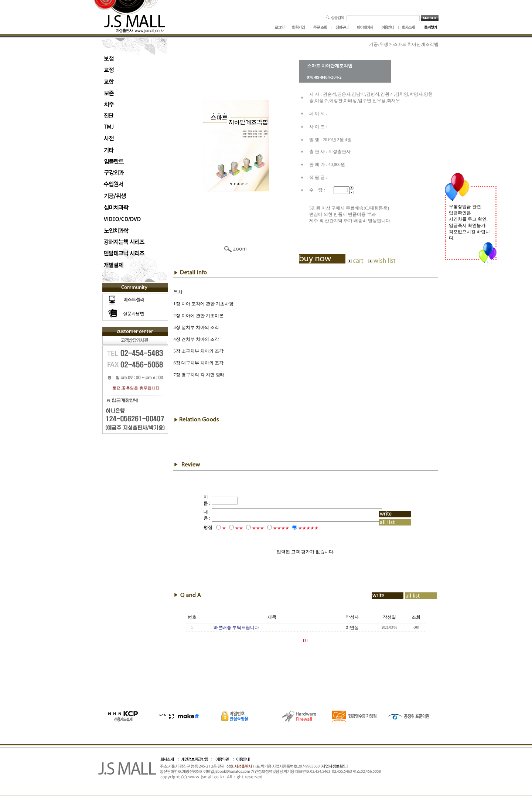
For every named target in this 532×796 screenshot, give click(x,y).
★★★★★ (298, 528)
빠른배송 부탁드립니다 (236, 627)
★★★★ (271, 528)
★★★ (248, 528)
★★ (229, 528)
